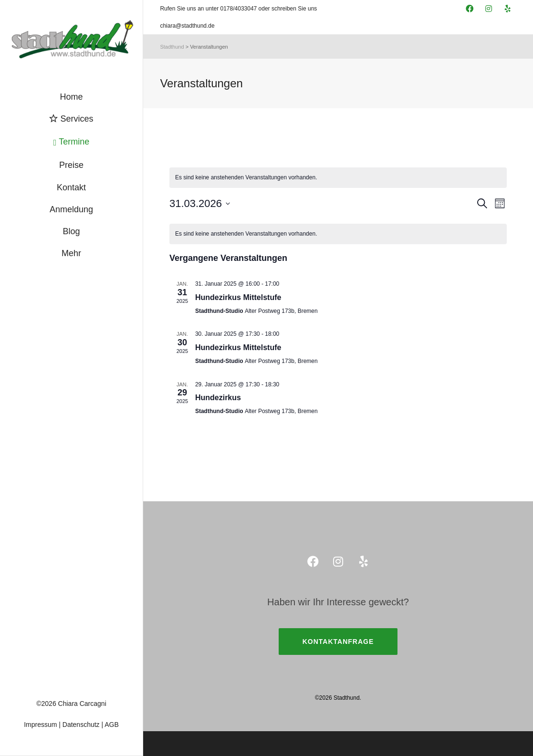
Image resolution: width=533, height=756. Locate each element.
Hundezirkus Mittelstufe (238, 297)
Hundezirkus (218, 398)
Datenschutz (81, 725)
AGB (112, 725)
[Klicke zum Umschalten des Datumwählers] (200, 203)
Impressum (40, 725)
